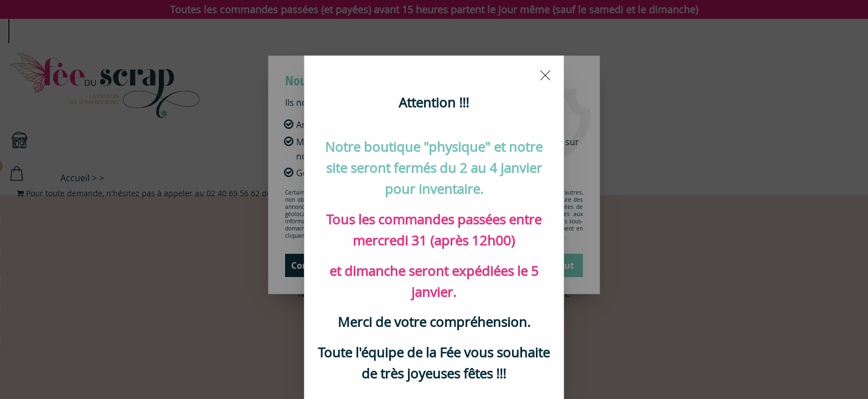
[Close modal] (545, 70)
